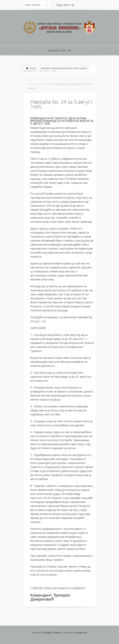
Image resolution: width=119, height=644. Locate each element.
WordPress (81, 633)
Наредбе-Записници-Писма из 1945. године (64, 68)
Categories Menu (59, 50)
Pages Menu (65, 5)
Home (33, 68)
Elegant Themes (53, 633)
